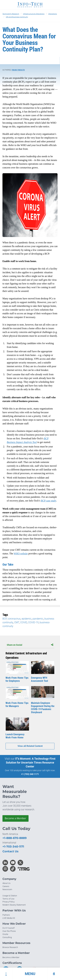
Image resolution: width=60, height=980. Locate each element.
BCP (5, 619)
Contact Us (10, 851)
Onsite (5, 934)
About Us (6, 883)
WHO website (21, 554)
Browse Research (10, 947)
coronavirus (14, 619)
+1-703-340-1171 (13, 847)
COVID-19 (33, 622)
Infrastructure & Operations (34, 14)
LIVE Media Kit (9, 918)
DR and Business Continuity (17, 17)
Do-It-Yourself (8, 928)
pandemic (38, 619)
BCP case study (49, 501)
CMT (17, 622)
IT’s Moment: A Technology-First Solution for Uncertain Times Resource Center (31, 763)
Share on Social (30, 645)
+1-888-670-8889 (14, 838)
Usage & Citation (10, 896)
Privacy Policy (8, 902)
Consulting (7, 937)
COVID (24, 622)
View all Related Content (30, 746)
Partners (6, 915)
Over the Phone (9, 931)
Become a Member (16, 818)
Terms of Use (8, 899)
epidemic (27, 619)
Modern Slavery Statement (14, 905)
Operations (53, 14)
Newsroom (7, 889)
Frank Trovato (18, 70)
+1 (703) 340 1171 (30, 774)
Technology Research (11, 14)
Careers (6, 886)
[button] (30, 974)
